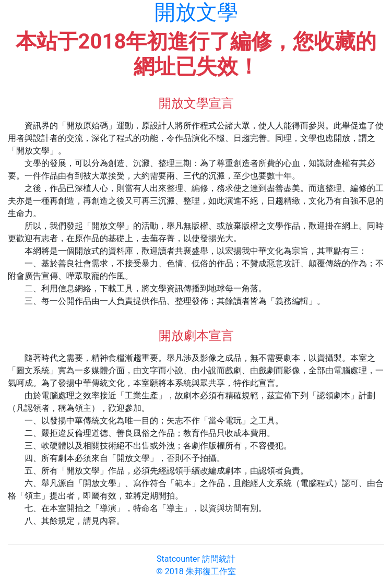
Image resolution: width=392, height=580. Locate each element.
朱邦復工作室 (211, 571)
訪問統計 (219, 559)
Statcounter (178, 559)
